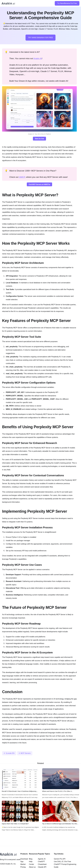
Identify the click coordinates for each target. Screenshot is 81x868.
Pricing (23, 867)
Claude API (42, 867)
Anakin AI (38, 58)
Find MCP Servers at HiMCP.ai (39, 184)
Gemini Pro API (60, 859)
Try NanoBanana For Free (67, 3)
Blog (31, 859)
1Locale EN (10, 753)
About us (32, 867)
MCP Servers (26, 753)
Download (24, 859)
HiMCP (22, 177)
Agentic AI (42, 859)
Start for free (39, 139)
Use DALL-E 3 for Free (62, 862)
